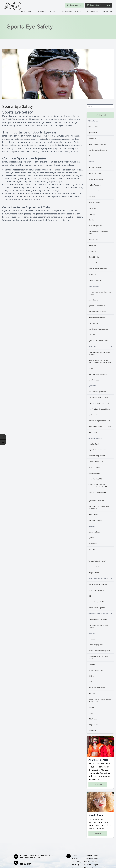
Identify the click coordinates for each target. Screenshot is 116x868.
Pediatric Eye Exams (95, 168)
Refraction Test (93, 240)
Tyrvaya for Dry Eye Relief (97, 561)
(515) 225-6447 (70, 217)
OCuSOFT (92, 549)
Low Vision (92, 208)
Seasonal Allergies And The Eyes (99, 421)
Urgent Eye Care (94, 263)
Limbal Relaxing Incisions (97, 456)
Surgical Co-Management (97, 608)
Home (24, 11)
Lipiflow (91, 676)
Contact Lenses (66, 11)
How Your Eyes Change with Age (99, 409)
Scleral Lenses (93, 300)
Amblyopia (92, 138)
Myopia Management (96, 179)
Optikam (91, 682)
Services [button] (79, 11)
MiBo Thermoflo (94, 719)
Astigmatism (93, 251)
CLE (90, 596)
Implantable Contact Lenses (98, 450)
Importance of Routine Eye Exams (100, 403)
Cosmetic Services (94, 473)
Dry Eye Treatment (95, 185)
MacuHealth (93, 544)
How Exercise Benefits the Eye (98, 397)
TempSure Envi (93, 725)
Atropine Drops (94, 573)
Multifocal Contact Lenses (97, 312)
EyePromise (92, 538)
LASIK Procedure (94, 467)
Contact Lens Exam (95, 173)
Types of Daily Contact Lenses (98, 341)
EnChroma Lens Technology (98, 374)
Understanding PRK (95, 479)
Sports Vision (93, 133)
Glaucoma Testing (94, 191)
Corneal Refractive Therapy (98, 269)
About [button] (31, 11)
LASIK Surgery (93, 514)
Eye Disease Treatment (96, 501)
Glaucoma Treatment (96, 280)
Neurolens (92, 664)
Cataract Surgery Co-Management (100, 602)
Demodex (92, 214)
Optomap (92, 639)
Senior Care (92, 274)
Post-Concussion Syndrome (98, 150)
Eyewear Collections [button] (47, 11)
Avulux (91, 368)
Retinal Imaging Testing (96, 645)
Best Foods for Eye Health (97, 392)
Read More (98, 784)
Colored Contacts (94, 335)
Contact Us (107, 11)
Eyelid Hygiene (93, 432)
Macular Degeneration (96, 226)
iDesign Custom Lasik (96, 461)
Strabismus (92, 156)
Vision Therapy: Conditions (97, 144)
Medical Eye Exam (94, 257)
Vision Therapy (93, 127)
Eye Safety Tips (93, 415)
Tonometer (92, 731)
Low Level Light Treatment (97, 688)
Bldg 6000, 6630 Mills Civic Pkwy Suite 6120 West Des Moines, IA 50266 (36, 856)
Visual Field (92, 693)
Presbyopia (92, 245)
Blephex (91, 707)
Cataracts (92, 197)
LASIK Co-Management (96, 590)
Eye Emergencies (94, 202)
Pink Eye (91, 220)
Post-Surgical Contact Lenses (98, 329)
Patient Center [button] (93, 11)
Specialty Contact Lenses (97, 306)
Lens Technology (94, 380)
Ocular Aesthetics (94, 567)
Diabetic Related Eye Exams (98, 619)
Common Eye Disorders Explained (100, 427)
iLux (90, 555)
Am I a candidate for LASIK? (98, 584)
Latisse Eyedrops (94, 532)
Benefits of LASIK (94, 444)
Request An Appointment (100, 5)
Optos (90, 713)
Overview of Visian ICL (96, 520)
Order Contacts (76, 5)
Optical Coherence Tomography (99, 651)
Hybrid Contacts (94, 323)
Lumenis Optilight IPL (96, 670)
